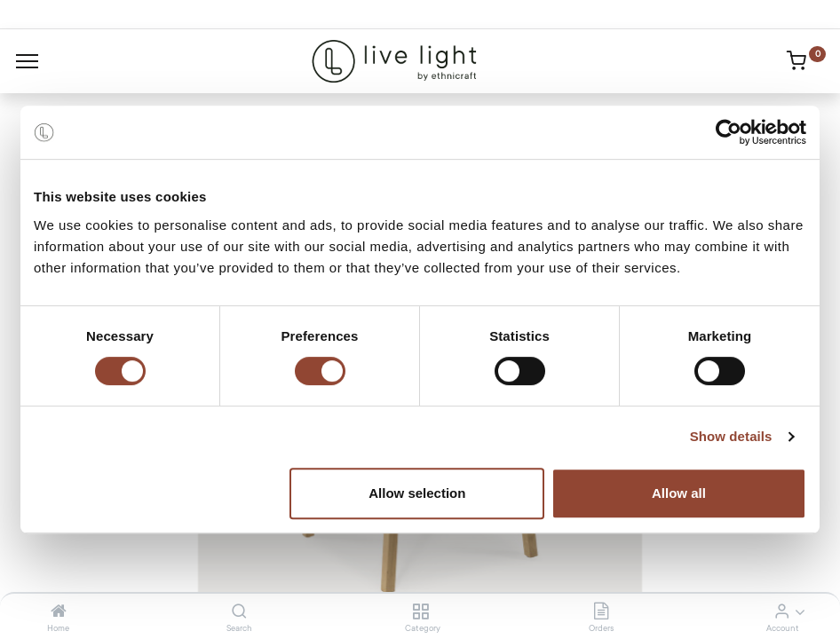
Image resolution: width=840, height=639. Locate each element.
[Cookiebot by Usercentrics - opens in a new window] (729, 132)
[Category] (420, 612)
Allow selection (417, 493)
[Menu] (27, 61)
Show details (731, 436)
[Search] (239, 612)
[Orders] (601, 612)
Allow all (679, 493)
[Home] (59, 612)
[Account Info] (782, 612)
